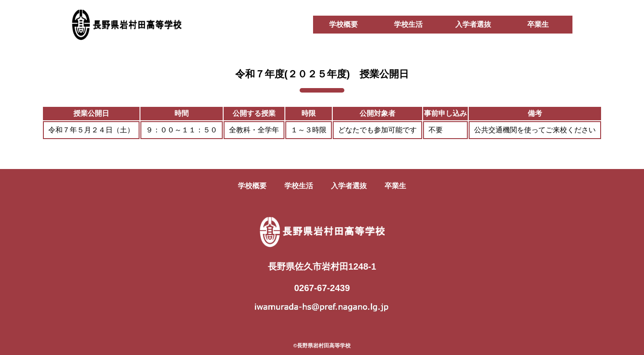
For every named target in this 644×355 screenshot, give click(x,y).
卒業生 (538, 24)
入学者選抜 (473, 24)
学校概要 (343, 24)
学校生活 (408, 24)
